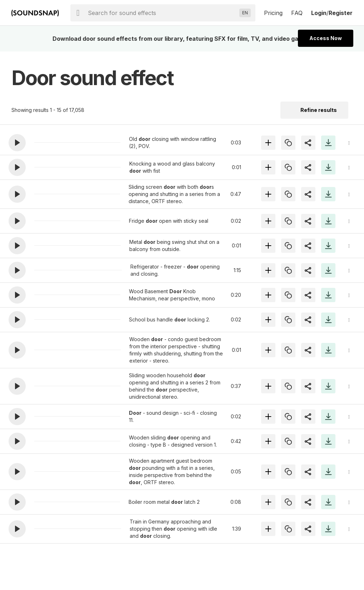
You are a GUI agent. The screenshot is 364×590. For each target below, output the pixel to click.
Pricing (273, 13)
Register (341, 13)
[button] (17, 143)
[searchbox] (162, 13)
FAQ (297, 13)
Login (319, 13)
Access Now (326, 38)
